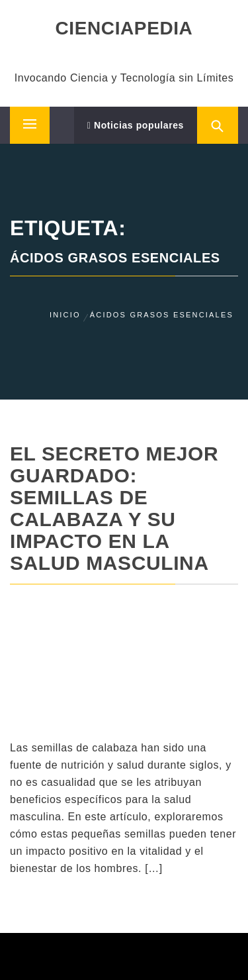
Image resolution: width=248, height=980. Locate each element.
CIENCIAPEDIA (124, 28)
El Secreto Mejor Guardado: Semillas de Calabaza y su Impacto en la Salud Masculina (114, 508)
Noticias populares (136, 125)
